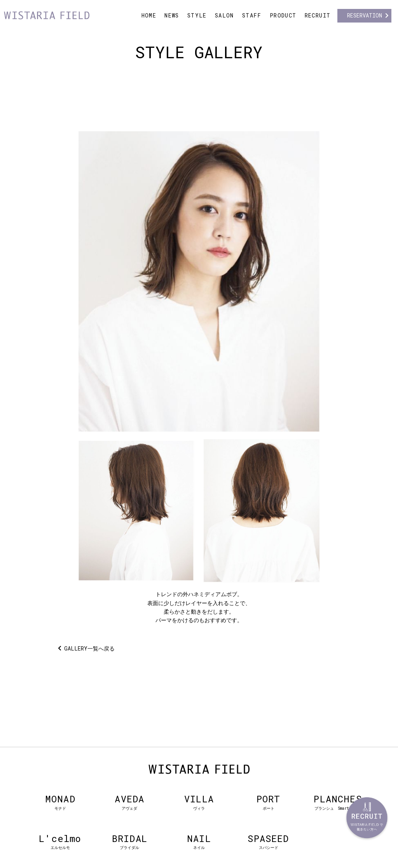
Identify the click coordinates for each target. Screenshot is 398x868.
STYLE (197, 15)
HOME (149, 15)
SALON (224, 15)
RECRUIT (318, 15)
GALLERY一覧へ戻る (89, 648)
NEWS (172, 15)
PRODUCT (283, 15)
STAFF (252, 15)
